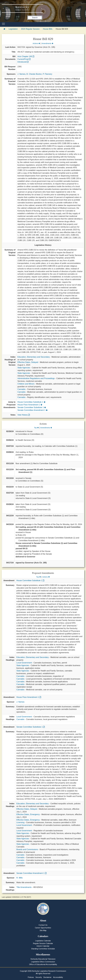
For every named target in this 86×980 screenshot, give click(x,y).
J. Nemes (21, 74)
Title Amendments (24, 887)
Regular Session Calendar (43, 943)
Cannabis (21, 389)
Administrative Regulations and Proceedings (36, 378)
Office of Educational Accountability (43, 964)
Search (35, 18)
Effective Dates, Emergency (28, 814)
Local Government (24, 663)
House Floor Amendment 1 (30, 405)
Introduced (23, 62)
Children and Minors (26, 384)
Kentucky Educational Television (43, 959)
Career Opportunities (43, 928)
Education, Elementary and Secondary (34, 357)
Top (36, 428)
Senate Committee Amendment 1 (33, 410)
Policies (31, 977)
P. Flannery (48, 74)
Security (39, 977)
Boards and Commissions (27, 849)
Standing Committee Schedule (43, 949)
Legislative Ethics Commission (43, 962)
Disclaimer (48, 977)
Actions (36, 43)
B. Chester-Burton (34, 74)
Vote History (24, 415)
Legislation (13, 29)
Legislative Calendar (43, 941)
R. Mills (19, 878)
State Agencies (24, 368)
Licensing (20, 822)
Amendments (47, 43)
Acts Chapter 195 (26, 56)
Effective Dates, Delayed (28, 362)
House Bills (48, 29)
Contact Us (43, 925)
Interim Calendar (43, 946)
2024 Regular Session (30, 29)
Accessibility (58, 977)
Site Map (43, 930)
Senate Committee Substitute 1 (32, 407)
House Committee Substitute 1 (31, 402)
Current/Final (24, 59)
